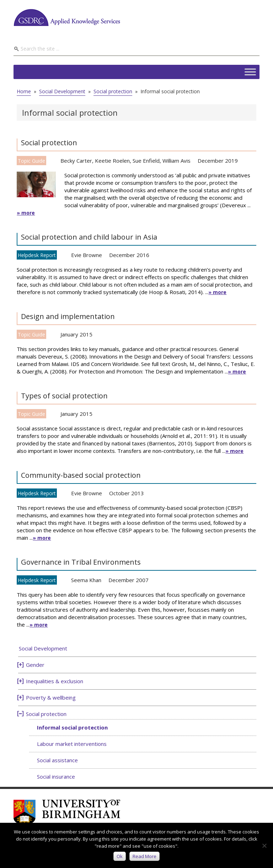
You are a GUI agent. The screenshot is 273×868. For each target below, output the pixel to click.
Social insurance (56, 777)
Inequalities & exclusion (55, 681)
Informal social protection (72, 727)
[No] (264, 846)
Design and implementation (68, 316)
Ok (120, 856)
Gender (35, 665)
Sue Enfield (146, 161)
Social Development (43, 648)
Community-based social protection (81, 475)
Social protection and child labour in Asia (89, 237)
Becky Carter (76, 161)
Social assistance (57, 760)
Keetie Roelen (112, 161)
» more (26, 213)
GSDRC (67, 17)
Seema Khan (86, 580)
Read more (144, 856)
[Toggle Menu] (250, 72)
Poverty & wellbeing (51, 697)
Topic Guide (31, 161)
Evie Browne (87, 255)
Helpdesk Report (37, 255)
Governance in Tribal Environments (81, 562)
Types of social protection (64, 396)
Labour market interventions (72, 744)
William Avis (176, 161)
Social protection (49, 143)
